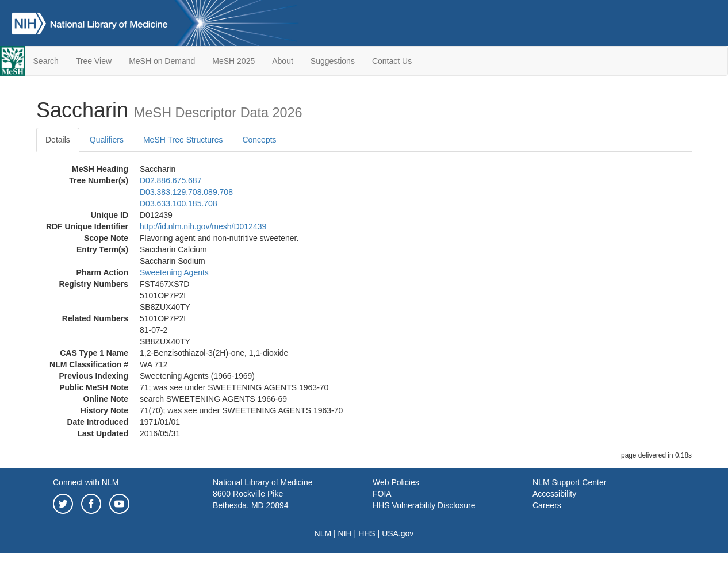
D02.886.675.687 (170, 180)
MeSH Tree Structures (183, 140)
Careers (547, 505)
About (283, 61)
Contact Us (392, 61)
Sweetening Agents (174, 272)
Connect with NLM (86, 482)
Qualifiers (107, 140)
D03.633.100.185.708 (179, 203)
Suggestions (333, 61)
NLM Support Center (569, 482)
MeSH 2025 (233, 61)
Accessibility (554, 494)
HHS (367, 533)
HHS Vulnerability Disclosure (424, 505)
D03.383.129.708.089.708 (186, 192)
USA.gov (398, 533)
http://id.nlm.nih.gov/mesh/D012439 (203, 226)
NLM (323, 533)
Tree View (94, 61)
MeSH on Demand (162, 61)
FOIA (382, 494)
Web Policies (396, 482)
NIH (345, 533)
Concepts (259, 140)
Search (46, 61)
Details (58, 140)
